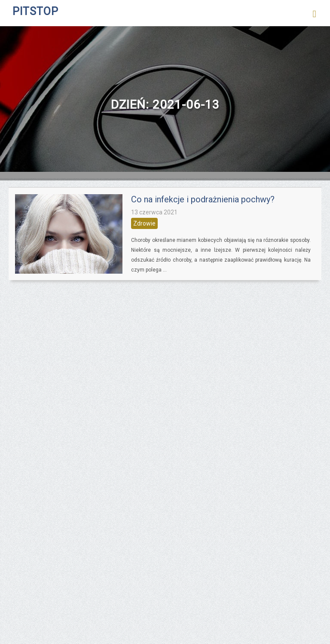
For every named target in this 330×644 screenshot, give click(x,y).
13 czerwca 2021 (154, 212)
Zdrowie (144, 223)
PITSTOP (35, 11)
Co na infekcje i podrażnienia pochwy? (203, 199)
